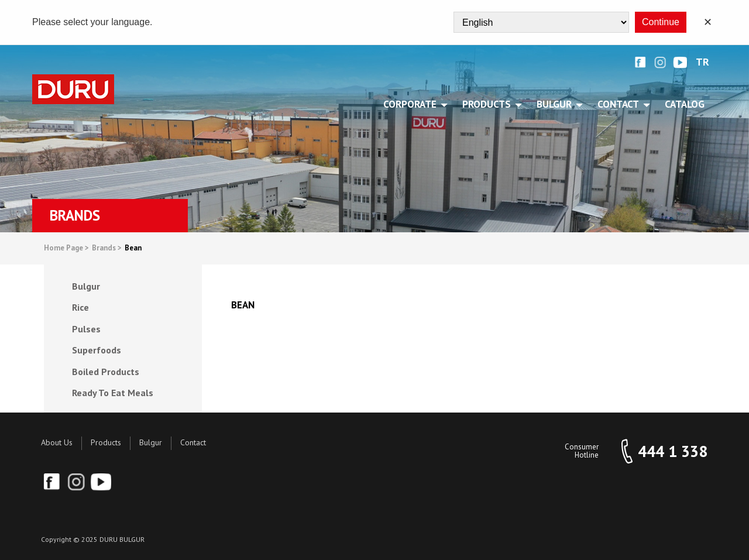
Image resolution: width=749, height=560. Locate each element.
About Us (57, 442)
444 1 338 (673, 451)
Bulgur (151, 442)
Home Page (66, 248)
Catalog (685, 104)
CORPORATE (412, 104)
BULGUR (556, 104)
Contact (193, 442)
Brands (107, 248)
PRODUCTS (489, 104)
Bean (133, 248)
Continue (661, 22)
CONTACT (620, 104)
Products (106, 442)
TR (702, 62)
